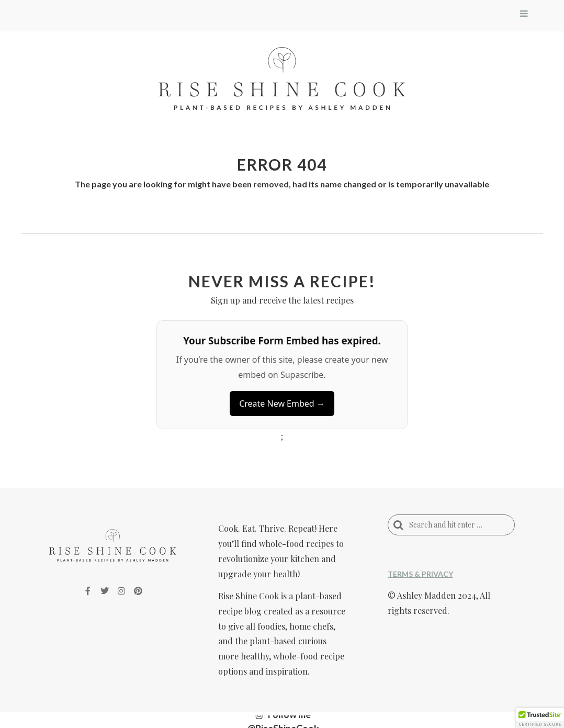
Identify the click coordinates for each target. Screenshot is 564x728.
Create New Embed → (282, 404)
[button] (540, 718)
